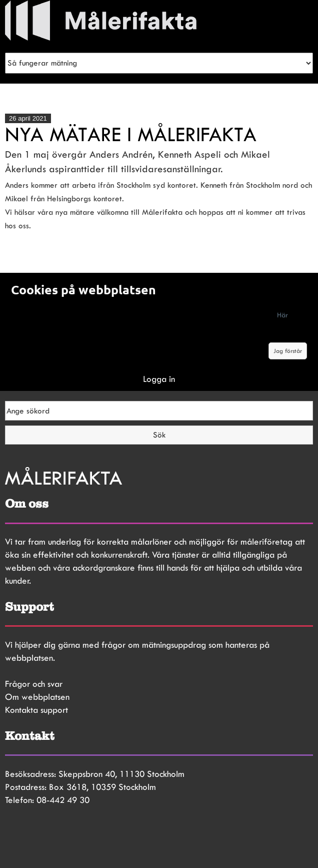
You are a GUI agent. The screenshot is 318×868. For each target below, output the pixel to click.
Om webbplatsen (37, 697)
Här (282, 315)
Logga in (159, 379)
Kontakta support (36, 710)
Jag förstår (288, 351)
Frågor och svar (34, 684)
